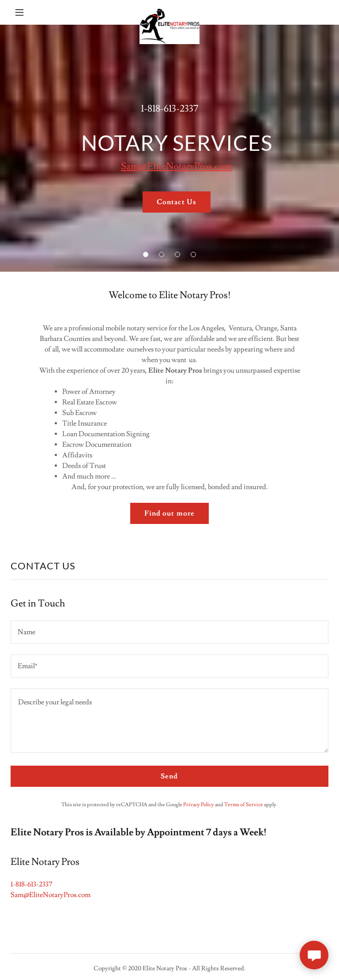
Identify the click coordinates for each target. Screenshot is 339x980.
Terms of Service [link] (244, 805)
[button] (25, 12)
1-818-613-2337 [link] (169, 109)
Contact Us (176, 202)
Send (169, 776)
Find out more (169, 513)
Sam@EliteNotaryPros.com (177, 166)
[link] (169, 12)
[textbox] (169, 632)
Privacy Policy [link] (199, 805)
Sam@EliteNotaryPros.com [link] (51, 895)
